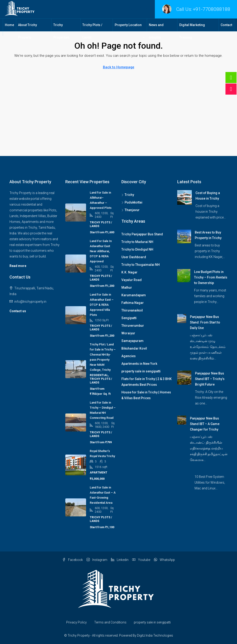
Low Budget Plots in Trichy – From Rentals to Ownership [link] (211, 277)
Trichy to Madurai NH (137, 242)
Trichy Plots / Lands (92, 31)
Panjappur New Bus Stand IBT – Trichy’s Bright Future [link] (210, 379)
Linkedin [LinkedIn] (120, 560)
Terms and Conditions (110, 622)
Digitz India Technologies (155, 635)
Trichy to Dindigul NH (137, 249)
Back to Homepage (119, 67)
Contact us (18, 311)
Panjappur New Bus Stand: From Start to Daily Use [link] (205, 322)
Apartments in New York (139, 364)
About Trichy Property (27, 31)
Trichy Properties (61, 31)
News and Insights (156, 31)
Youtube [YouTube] (141, 560)
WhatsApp (164, 560)
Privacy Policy (76, 622)
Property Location (128, 25)
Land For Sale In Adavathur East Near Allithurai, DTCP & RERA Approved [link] (101, 251)
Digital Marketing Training (192, 31)
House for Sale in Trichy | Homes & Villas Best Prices (146, 395)
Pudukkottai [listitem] (132, 202)
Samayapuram (132, 341)
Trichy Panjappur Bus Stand (142, 234)
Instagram (97, 560)
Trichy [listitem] (128, 195)
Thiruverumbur (133, 326)
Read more (18, 266)
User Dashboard (134, 257)
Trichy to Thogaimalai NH (141, 265)
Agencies (129, 356)
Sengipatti (129, 318)
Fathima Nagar (133, 303)
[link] (184, 197)
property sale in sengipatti (141, 371)
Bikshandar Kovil (134, 348)
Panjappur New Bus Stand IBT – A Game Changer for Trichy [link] (205, 424)
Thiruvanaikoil (132, 310)
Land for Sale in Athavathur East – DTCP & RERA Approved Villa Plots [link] (102, 305)
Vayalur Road (132, 280)
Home (9, 25)
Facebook (73, 560)
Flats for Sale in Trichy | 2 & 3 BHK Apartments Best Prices (147, 382)
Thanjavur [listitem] (130, 210)
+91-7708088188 (212, 9)
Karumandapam (134, 295)
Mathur (127, 288)
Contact (226, 25)
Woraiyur (128, 333)
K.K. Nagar (129, 272)
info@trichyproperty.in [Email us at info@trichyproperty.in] (30, 302)
